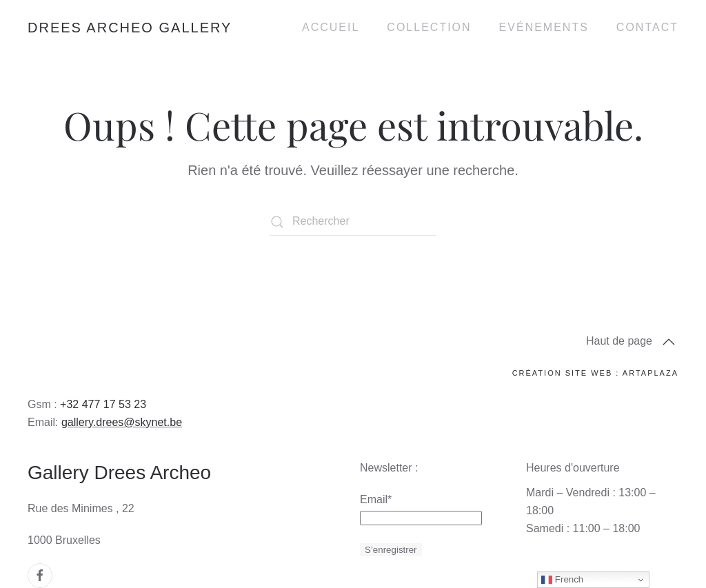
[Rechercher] (353, 222)
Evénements (544, 27)
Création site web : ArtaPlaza (595, 373)
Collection (429, 27)
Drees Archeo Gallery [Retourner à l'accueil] (130, 28)
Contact (647, 27)
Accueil (331, 27)
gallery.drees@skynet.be (122, 422)
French (562, 580)
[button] (669, 342)
